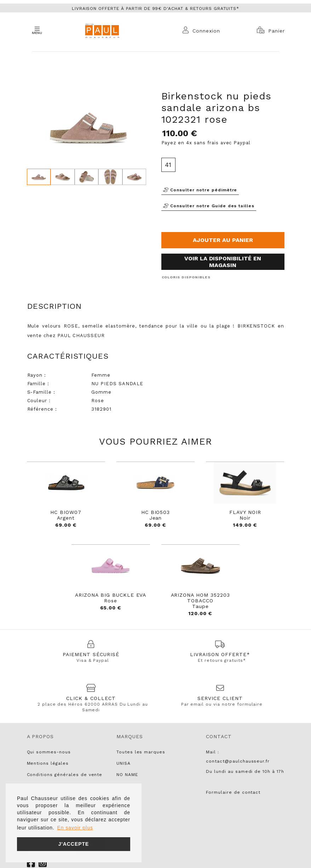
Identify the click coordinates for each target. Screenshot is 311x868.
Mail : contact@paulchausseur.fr (238, 757)
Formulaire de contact (233, 792)
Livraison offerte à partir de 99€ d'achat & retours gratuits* (156, 8)
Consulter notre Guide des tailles (209, 206)
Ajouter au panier (223, 240)
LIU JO (124, 797)
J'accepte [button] (74, 844)
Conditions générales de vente (65, 775)
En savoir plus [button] (75, 828)
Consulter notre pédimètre (200, 190)
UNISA (123, 763)
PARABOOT (129, 786)
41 (168, 165)
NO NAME (127, 775)
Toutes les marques (141, 752)
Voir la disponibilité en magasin (223, 262)
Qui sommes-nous (49, 752)
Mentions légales (48, 763)
